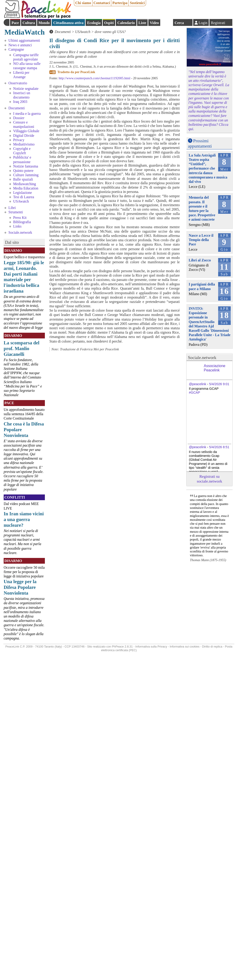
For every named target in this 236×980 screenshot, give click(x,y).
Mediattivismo (24, 144)
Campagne (16, 49)
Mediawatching (25, 184)
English (167, 22)
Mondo (44, 23)
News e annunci (20, 45)
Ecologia (94, 23)
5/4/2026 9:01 (219, 384)
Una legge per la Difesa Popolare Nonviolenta (20, 587)
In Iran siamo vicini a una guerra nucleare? (24, 519)
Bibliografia (22, 222)
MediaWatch (24, 32)
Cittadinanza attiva (68, 23)
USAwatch (21, 201)
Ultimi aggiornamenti (24, 40)
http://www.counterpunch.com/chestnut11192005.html (94, 78)
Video (154, 23)
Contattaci (102, 3)
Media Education (26, 188)
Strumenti (16, 212)
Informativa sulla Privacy (151, 646)
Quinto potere (23, 171)
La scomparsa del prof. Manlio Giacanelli (22, 348)
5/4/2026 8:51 (219, 447)
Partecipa (120, 3)
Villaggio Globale (26, 131)
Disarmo (13, 251)
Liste (142, 23)
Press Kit (20, 218)
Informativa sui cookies (184, 646)
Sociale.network (20, 232)
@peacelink (197, 384)
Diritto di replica (212, 646)
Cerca (179, 23)
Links (17, 226)
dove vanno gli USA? (110, 32)
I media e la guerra (27, 114)
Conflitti (15, 497)
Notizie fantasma (26, 166)
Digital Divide (24, 136)
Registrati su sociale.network (210, 479)
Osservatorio (18, 83)
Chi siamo (83, 3)
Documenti (17, 108)
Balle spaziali (23, 179)
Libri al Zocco (200, 260)
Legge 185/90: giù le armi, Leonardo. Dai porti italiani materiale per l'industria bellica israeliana (24, 277)
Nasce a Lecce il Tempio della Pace (201, 240)
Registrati (218, 23)
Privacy (19, 140)
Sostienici (137, 3)
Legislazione (23, 193)
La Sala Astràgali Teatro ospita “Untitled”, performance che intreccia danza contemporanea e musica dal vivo (208, 168)
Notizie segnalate (26, 89)
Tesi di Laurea (24, 197)
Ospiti (109, 23)
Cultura (29, 23)
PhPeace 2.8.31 (122, 646)
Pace (15, 23)
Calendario (126, 23)
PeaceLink (88, 72)
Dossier (19, 118)
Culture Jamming (26, 175)
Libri (12, 208)
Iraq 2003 (20, 102)
